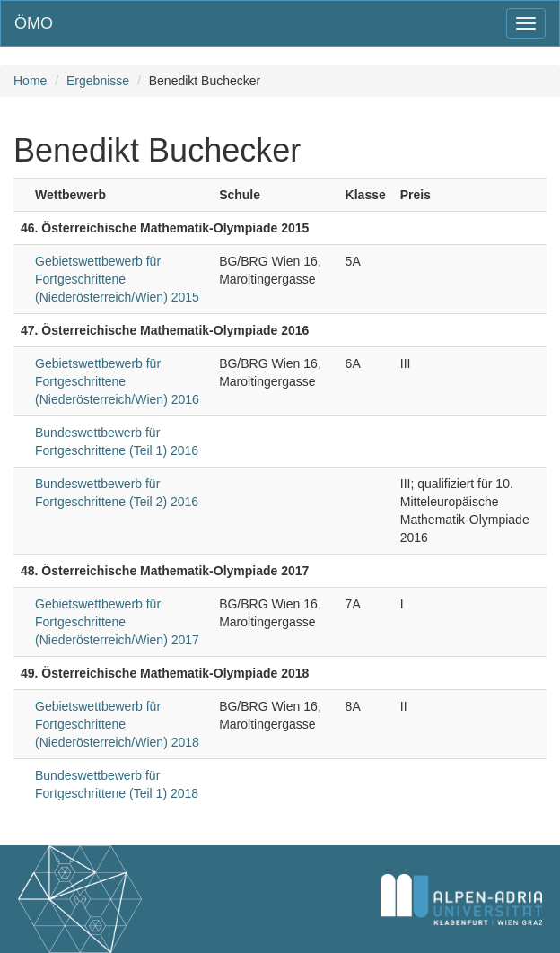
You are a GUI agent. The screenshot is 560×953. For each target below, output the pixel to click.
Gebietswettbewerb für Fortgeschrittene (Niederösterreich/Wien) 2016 (117, 381)
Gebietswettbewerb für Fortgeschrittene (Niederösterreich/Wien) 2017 (117, 622)
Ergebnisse (98, 81)
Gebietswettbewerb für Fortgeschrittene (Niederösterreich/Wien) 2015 (117, 279)
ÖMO (34, 23)
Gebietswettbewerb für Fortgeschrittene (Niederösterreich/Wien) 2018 (117, 724)
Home (30, 81)
